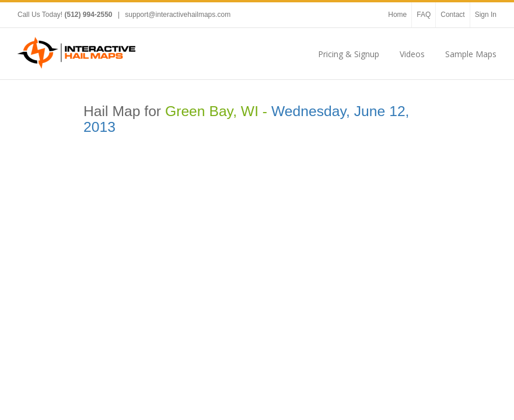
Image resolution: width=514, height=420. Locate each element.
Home (397, 15)
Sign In (486, 15)
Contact (452, 15)
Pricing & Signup (349, 54)
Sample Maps (471, 54)
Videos (412, 54)
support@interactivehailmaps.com (178, 15)
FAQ (424, 15)
